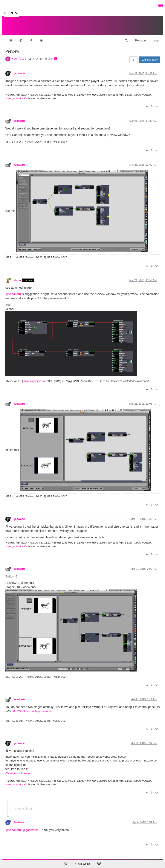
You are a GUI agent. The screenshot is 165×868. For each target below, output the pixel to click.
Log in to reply (150, 55)
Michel (18, 276)
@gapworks (31, 826)
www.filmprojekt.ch (34, 377)
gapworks (20, 69)
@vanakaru (13, 290)
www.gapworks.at (16, 94)
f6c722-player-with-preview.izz (33, 707)
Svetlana (19, 818)
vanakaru (19, 117)
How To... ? (19, 54)
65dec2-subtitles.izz (19, 769)
